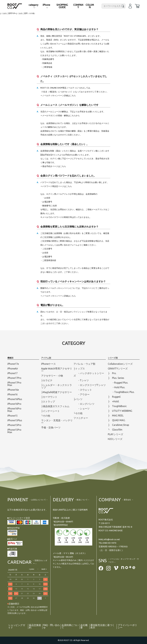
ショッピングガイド (17, 626)
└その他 (46, 416)
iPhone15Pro (14, 425)
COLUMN (90, 6)
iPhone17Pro (14, 378)
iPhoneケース (48, 364)
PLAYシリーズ (115, 434)
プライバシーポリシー (127, 626)
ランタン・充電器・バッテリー (57, 422)
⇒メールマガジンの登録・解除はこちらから (60, 115)
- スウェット (83, 390)
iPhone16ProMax (14, 410)
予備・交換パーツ (51, 427)
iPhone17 (12, 373)
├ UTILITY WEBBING (120, 411)
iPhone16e (13, 390)
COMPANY (78, 6)
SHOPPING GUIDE (62, 6)
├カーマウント (49, 397)
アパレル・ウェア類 (84, 364)
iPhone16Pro (14, 404)
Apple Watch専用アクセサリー (57, 370)
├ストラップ (48, 402)
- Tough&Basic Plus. (121, 392)
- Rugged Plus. (118, 383)
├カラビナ (47, 380)
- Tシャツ (81, 380)
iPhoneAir (13, 369)
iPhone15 (12, 416)
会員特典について (70, 626)
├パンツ (78, 399)
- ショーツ (82, 409)
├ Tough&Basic (117, 406)
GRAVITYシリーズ (118, 369)
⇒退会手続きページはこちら (53, 166)
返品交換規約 (35, 626)
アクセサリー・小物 (52, 376)
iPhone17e (13, 364)
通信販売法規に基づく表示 (102, 626)
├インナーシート (50, 411)
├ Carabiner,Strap (118, 425)
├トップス (79, 369)
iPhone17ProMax (14, 384)
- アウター (82, 394)
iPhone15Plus (15, 420)
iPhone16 (12, 394)
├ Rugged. (114, 397)
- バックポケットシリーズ (89, 374)
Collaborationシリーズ (120, 364)
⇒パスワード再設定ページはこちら (56, 186)
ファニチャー (81, 418)
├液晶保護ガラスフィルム (55, 406)
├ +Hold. (113, 401)
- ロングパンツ (84, 404)
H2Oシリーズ (115, 439)
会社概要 (84, 626)
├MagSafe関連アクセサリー (56, 392)
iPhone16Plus (15, 399)
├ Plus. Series (116, 378)
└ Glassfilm (115, 430)
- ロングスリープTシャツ (90, 385)
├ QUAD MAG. (117, 420)
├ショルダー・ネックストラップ (56, 386)
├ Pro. (112, 373)
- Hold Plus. (116, 387)
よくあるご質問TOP (7, 13)
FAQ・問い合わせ (52, 626)
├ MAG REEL (116, 415)
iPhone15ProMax (14, 431)
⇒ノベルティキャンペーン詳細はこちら (58, 95)
